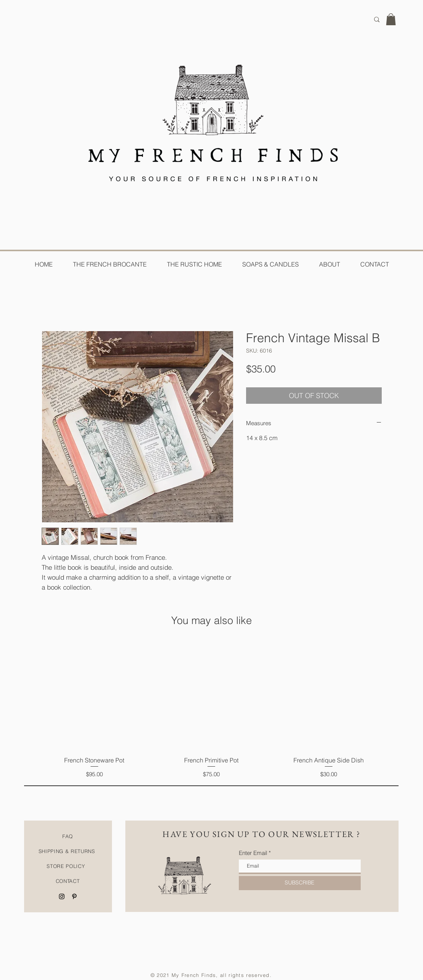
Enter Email (253, 853)
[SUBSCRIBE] (300, 883)
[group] (212, 710)
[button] (391, 19)
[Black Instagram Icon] (62, 896)
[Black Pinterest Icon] (74, 896)
